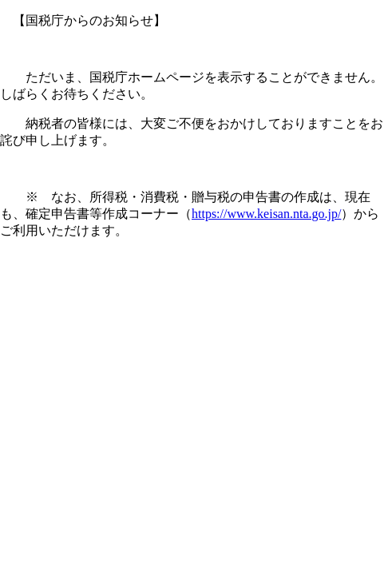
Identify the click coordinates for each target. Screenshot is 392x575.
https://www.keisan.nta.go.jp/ (266, 214)
